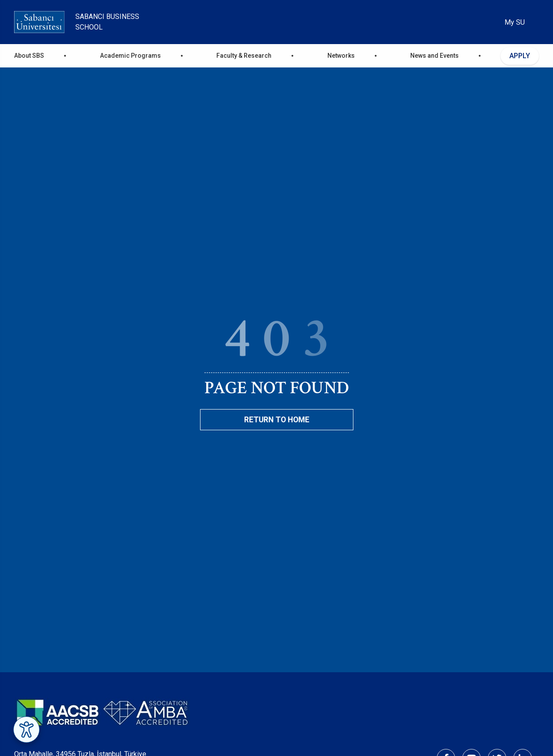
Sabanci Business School (107, 22)
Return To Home (277, 420)
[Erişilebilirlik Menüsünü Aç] (26, 730)
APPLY (520, 56)
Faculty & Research (244, 56)
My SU (515, 22)
